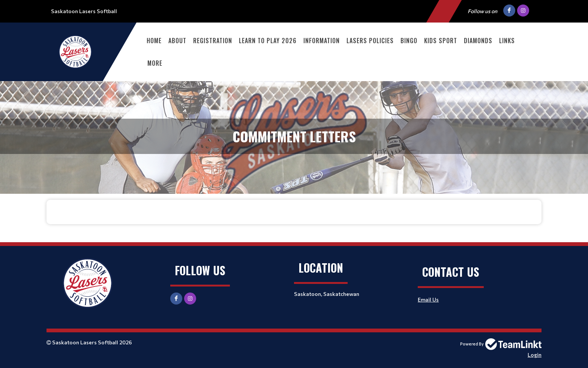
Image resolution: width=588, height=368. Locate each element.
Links (507, 41)
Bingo (409, 41)
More (155, 63)
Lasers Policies (370, 41)
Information (322, 41)
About (177, 41)
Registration (213, 41)
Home (154, 41)
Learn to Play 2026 (268, 41)
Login (535, 355)
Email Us (428, 299)
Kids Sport (441, 41)
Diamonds (478, 41)
